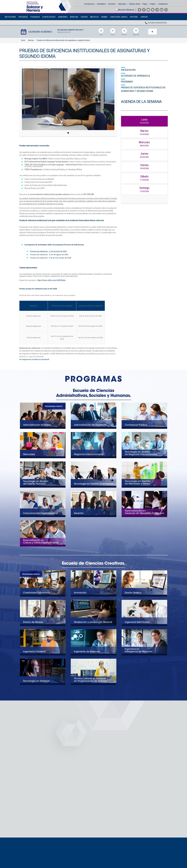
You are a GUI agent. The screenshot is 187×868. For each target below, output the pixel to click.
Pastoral (134, 17)
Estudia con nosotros (156, 23)
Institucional (10, 17)
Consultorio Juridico (119, 17)
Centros (84, 17)
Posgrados (35, 17)
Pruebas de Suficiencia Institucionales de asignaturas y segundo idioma (63, 40)
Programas (127, 82)
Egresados (122, 4)
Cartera (144, 17)
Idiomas (104, 17)
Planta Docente (49, 17)
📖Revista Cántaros (125, 10)
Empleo (153, 4)
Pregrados (23, 17)
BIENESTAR (74, 17)
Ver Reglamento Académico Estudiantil (34, 359)
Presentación (128, 70)
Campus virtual (134, 4)
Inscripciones (89, 4)
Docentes (112, 4)
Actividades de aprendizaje (136, 76)
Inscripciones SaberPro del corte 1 (71, 30)
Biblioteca (94, 17)
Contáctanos (163, 4)
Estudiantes (101, 4)
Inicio (23, 40)
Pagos (145, 4)
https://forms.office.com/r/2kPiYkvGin (52, 280)
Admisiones (63, 17)
